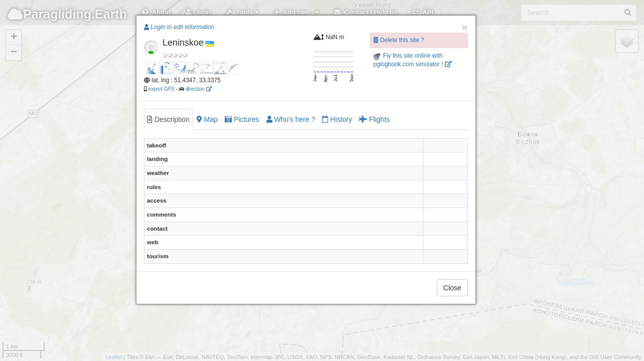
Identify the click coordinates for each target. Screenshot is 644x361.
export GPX (162, 89)
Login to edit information (179, 27)
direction (199, 89)
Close (452, 288)
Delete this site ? (398, 40)
